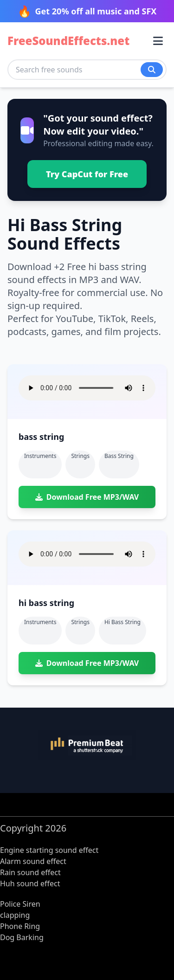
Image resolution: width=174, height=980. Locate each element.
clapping (15, 915)
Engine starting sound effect (49, 850)
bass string (119, 456)
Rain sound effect (30, 872)
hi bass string (122, 622)
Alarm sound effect (33, 861)
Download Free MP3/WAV (87, 497)
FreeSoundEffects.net (68, 41)
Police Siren (20, 904)
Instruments (40, 456)
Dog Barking (22, 937)
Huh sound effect (30, 883)
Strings (80, 456)
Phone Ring (20, 926)
